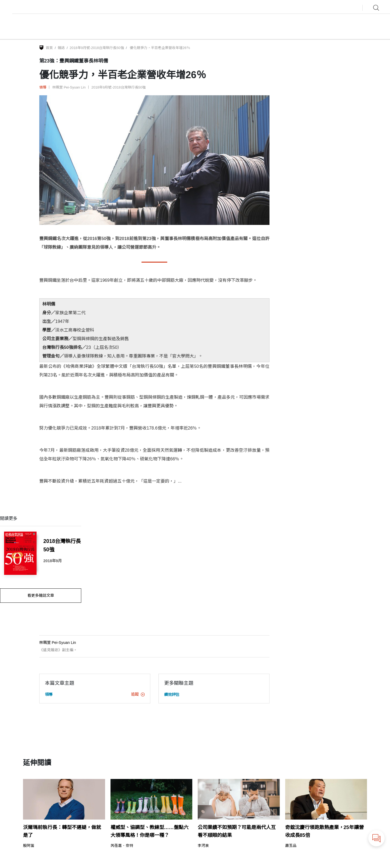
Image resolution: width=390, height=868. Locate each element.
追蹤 (138, 694)
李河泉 (203, 846)
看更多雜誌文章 (41, 595)
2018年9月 (53, 561)
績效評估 (172, 695)
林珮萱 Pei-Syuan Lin (69, 87)
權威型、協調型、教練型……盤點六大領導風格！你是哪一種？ (149, 831)
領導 (43, 87)
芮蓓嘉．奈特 (122, 846)
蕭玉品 (291, 846)
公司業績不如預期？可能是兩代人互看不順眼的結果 (237, 831)
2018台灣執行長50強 (62, 545)
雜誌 (61, 48)
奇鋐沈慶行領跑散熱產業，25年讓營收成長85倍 (324, 831)
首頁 (49, 48)
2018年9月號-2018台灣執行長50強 (97, 48)
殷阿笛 (29, 846)
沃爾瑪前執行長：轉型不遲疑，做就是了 (62, 831)
